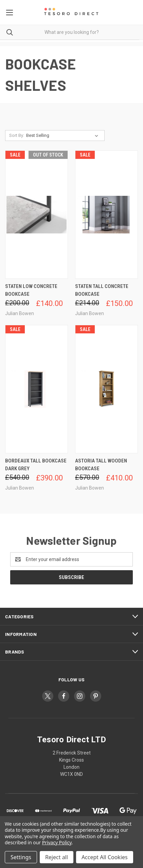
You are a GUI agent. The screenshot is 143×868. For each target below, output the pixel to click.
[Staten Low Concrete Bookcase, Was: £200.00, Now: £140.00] (37, 215)
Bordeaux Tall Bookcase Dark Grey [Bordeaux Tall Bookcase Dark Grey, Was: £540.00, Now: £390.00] (36, 465)
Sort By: (17, 135)
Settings (21, 857)
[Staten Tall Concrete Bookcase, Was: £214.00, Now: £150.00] (106, 215)
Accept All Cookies (105, 857)
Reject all (57, 857)
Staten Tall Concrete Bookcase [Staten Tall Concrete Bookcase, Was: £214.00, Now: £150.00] (102, 290)
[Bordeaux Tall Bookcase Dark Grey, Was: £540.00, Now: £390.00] (37, 389)
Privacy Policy (57, 842)
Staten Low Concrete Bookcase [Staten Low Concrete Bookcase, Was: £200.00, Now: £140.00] (31, 290)
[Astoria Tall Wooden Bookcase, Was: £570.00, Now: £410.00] (106, 389)
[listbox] (64, 136)
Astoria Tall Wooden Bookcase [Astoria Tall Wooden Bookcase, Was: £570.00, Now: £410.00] (101, 465)
